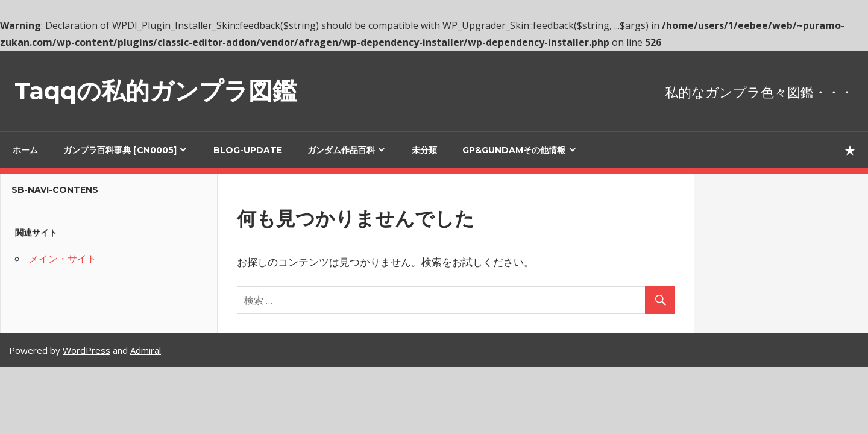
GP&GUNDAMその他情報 (514, 150)
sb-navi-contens (55, 190)
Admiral (146, 350)
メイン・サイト (63, 259)
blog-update (248, 150)
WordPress (86, 350)
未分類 (424, 150)
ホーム (25, 150)
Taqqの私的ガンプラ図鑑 (156, 91)
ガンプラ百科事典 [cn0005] (120, 150)
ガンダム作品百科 (341, 150)
